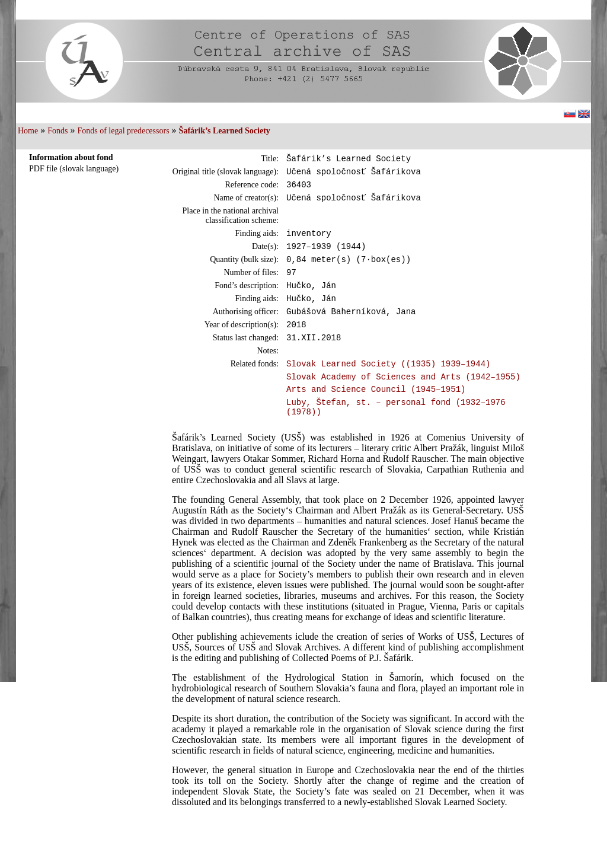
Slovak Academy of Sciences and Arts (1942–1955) (403, 403)
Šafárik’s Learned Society (225, 131)
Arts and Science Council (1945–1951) (376, 417)
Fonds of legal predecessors (123, 131)
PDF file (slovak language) (74, 169)
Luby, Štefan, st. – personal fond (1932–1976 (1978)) (396, 438)
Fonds (57, 131)
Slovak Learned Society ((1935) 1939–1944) (388, 388)
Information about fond (71, 157)
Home (28, 131)
